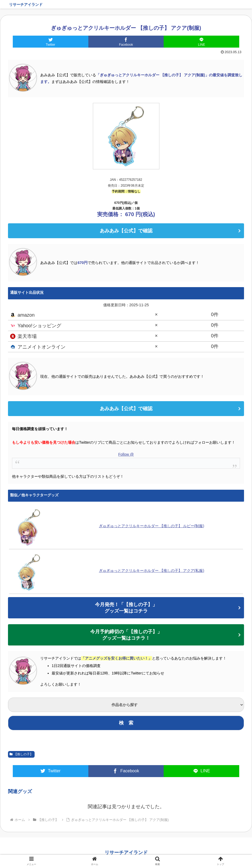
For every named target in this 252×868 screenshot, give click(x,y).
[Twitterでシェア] (51, 42)
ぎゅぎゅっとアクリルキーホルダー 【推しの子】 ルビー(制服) (152, 526)
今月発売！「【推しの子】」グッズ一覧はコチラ (126, 608)
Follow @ (126, 454)
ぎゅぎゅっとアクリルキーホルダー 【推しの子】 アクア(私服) (152, 571)
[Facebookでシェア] (126, 42)
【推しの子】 (21, 754)
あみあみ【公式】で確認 (126, 231)
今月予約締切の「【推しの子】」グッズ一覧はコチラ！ (126, 635)
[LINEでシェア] (201, 42)
